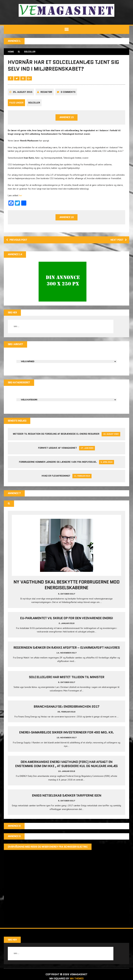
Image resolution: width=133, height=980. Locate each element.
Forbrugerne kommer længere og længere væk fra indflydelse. (58, 465)
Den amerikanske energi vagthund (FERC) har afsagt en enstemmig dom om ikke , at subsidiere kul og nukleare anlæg (66, 767)
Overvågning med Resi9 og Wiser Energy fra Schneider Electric (48, 850)
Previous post (18, 242)
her (21, 197)
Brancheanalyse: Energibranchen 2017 (66, 710)
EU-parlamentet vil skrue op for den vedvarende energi (66, 621)
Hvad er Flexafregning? (56, 479)
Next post (118, 242)
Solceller (34, 105)
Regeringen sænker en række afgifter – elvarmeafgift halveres (66, 651)
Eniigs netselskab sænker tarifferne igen (67, 799)
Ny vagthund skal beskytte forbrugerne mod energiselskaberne (66, 588)
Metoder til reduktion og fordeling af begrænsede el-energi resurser (56, 437)
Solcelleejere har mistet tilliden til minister (67, 680)
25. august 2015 (23, 94)
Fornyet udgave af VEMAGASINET (57, 451)
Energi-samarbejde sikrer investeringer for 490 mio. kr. (66, 736)
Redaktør (46, 94)
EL (20, 52)
